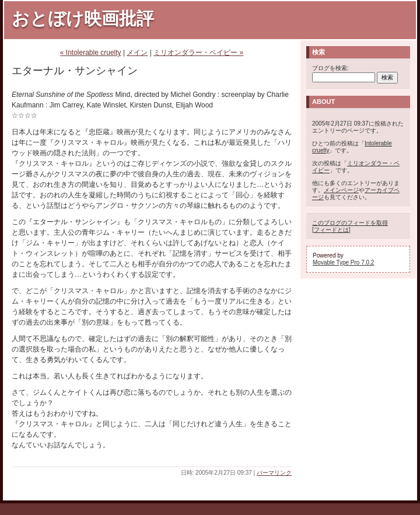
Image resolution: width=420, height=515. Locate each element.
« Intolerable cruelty (91, 53)
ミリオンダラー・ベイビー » (198, 53)
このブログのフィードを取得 (350, 223)
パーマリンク (274, 473)
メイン (137, 53)
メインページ (341, 190)
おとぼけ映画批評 (83, 18)
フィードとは (331, 230)
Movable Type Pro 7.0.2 (343, 262)
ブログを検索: (330, 68)
